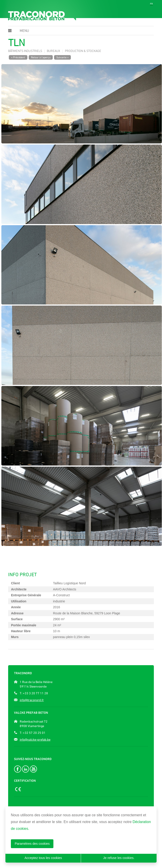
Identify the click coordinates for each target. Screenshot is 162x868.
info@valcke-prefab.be (35, 739)
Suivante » (62, 57)
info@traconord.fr (32, 700)
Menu (24, 31)
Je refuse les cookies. (119, 858)
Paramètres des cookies (32, 844)
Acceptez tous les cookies (43, 858)
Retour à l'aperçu (41, 57)
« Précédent (18, 57)
